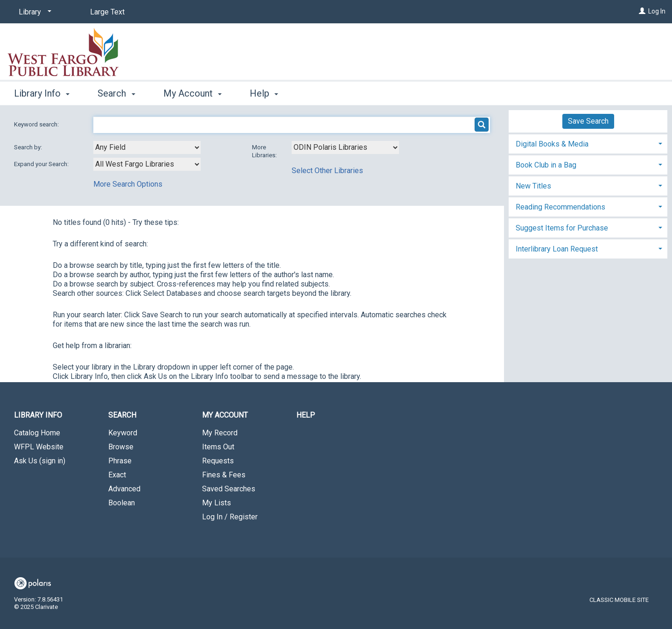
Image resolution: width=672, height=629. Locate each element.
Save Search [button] (588, 121)
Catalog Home (37, 433)
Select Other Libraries (327, 171)
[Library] (33, 12)
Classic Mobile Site (619, 600)
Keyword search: (37, 124)
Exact (117, 475)
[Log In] (642, 11)
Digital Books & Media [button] (552, 144)
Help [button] (264, 93)
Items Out (218, 447)
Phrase (120, 461)
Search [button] (116, 93)
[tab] (588, 143)
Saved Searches (229, 489)
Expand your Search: (42, 164)
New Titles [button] (533, 186)
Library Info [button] (42, 93)
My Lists (217, 503)
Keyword (123, 433)
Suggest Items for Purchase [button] (562, 228)
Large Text (107, 12)
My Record (220, 433)
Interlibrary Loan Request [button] (557, 249)
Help (306, 415)
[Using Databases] (345, 147)
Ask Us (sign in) (40, 461)
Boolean (122, 503)
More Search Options (128, 184)
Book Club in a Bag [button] (546, 165)
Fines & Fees (224, 475)
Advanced (124, 489)
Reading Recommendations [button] (560, 207)
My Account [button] (192, 93)
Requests (218, 461)
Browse (121, 447)
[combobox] (147, 147)
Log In (657, 11)
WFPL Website (39, 447)
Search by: (29, 147)
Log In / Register (230, 517)
